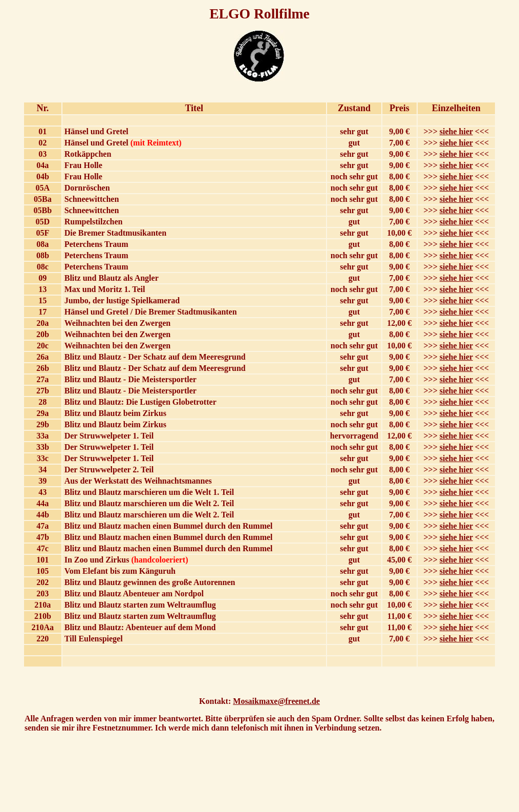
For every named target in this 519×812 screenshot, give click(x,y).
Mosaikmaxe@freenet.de (276, 701)
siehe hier (456, 131)
